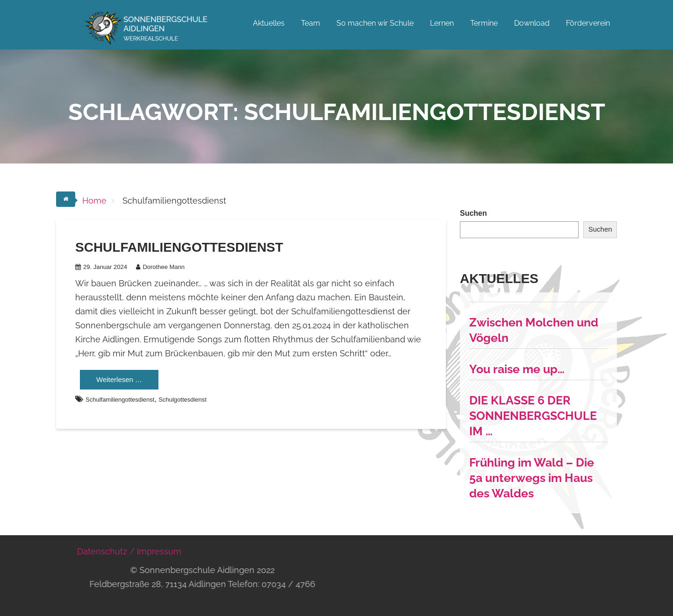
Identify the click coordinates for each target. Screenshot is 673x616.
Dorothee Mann (160, 267)
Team (311, 23)
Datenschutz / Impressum (129, 551)
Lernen (442, 23)
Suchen (473, 213)
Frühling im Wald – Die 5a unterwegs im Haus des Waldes (532, 478)
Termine (484, 23)
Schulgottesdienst (183, 400)
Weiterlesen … (119, 379)
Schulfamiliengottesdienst (179, 247)
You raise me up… (517, 369)
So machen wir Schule (375, 23)
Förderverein (588, 23)
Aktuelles (269, 23)
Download (532, 23)
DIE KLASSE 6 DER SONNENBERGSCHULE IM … (533, 416)
